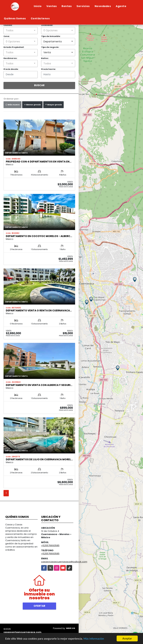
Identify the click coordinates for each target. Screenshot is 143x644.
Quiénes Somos (15, 18)
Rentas (67, 6)
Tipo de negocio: (50, 47)
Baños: (45, 58)
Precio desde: (11, 69)
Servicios (83, 6)
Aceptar (127, 638)
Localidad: (47, 25)
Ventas (52, 6)
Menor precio (32, 105)
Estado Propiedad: (14, 47)
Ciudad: (8, 25)
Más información (94, 639)
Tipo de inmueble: (51, 36)
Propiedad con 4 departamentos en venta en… (39, 162)
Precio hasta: (48, 69)
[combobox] (21, 31)
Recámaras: (10, 58)
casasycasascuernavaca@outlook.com (64, 562)
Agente (121, 6)
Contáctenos (40, 18)
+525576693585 (50, 545)
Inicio (38, 6)
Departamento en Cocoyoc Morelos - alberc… (39, 236)
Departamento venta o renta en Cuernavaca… (39, 310)
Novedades (103, 6)
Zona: (7, 36)
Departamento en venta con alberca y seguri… (39, 385)
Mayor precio (53, 105)
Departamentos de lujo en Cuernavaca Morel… (39, 459)
